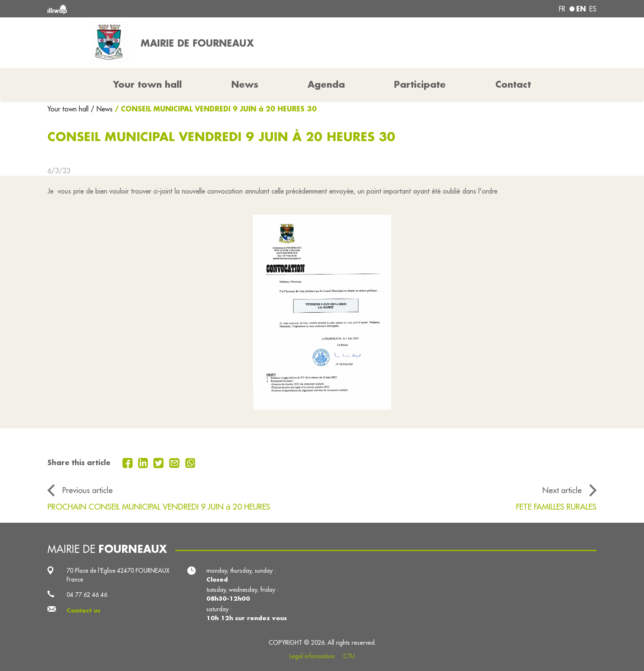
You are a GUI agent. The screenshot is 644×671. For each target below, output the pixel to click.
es (593, 9)
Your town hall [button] (147, 84)
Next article (562, 490)
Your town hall (69, 109)
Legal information (312, 656)
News (245, 84)
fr (562, 9)
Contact (513, 84)
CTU (349, 656)
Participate (420, 84)
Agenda (326, 84)
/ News (102, 109)
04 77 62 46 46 (87, 595)
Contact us (83, 610)
